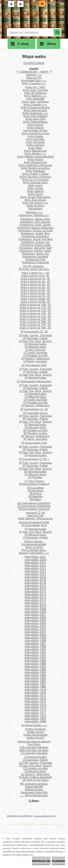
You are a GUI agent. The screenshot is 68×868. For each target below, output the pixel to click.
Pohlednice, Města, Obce (35, 219)
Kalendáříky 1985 (35, 672)
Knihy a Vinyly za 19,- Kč (35, 278)
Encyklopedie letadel (34, 544)
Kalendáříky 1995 (35, 649)
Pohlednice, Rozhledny (35, 236)
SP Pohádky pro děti (35, 430)
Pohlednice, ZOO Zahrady (35, 222)
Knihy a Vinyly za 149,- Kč (35, 316)
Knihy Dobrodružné (35, 110)
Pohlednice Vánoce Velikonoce (35, 228)
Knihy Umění (35, 188)
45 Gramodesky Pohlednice (34, 503)
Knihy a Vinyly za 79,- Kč (35, 296)
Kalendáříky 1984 (35, 675)
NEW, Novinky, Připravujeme (35, 518)
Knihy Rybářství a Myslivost (35, 165)
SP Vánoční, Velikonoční (35, 436)
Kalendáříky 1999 (35, 638)
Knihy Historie (35, 128)
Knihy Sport (35, 185)
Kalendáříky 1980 (35, 687)
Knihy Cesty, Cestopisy (35, 102)
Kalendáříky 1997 (35, 643)
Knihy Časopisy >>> (35, 104)
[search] (57, 33)
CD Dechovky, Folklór (35, 760)
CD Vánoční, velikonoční (35, 774)
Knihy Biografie (35, 99)
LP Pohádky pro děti (35, 355)
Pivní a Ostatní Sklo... (34, 550)
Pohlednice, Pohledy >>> (34, 215)
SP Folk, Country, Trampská (35, 416)
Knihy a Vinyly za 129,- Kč (35, 310)
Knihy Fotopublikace (35, 122)
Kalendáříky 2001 (35, 632)
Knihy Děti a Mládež (35, 116)
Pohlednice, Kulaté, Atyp (35, 233)
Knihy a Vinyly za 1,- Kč (35, 273)
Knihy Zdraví (35, 194)
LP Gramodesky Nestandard (34, 381)
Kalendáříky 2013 (35, 597)
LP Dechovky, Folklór (35, 338)
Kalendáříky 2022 (35, 571)
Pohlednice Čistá (35, 259)
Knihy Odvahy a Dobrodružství (35, 156)
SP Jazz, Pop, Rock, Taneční (35, 422)
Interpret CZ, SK (35, 513)
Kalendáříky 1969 (35, 718)
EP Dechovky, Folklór (35, 466)
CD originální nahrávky (34, 753)
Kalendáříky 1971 (35, 713)
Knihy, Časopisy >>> (34, 83)
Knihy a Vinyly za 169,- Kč (35, 322)
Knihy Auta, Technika (35, 90)
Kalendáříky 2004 (35, 623)
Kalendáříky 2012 (35, 600)
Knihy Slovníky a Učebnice (35, 177)
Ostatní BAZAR (34, 787)
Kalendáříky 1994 (35, 652)
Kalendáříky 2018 (35, 583)
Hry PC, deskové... (34, 266)
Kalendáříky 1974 (35, 704)
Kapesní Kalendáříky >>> (34, 553)
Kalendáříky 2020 (35, 577)
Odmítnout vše (41, 861)
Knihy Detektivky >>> (35, 113)
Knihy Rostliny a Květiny (35, 168)
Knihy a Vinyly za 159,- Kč (35, 319)
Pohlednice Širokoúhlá (35, 262)
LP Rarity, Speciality (35, 361)
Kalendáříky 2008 (35, 612)
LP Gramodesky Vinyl (34, 525)
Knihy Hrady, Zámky (35, 130)
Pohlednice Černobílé (35, 256)
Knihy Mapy (35, 148)
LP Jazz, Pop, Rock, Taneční (35, 341)
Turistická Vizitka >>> (34, 725)
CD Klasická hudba (35, 757)
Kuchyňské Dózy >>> (34, 80)
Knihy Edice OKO (35, 119)
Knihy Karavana (35, 142)
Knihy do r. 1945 (35, 87)
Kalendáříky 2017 (35, 586)
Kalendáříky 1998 (35, 640)
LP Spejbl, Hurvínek (35, 353)
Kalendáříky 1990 (35, 661)
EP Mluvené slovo (35, 474)
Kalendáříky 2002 (35, 629)
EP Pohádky (35, 477)
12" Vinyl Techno (34, 481)
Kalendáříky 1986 (35, 664)
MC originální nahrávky (34, 784)
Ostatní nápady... (34, 541)
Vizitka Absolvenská (35, 735)
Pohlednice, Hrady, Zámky (35, 225)
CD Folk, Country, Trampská (35, 763)
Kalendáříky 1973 (35, 707)
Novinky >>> (34, 75)
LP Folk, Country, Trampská (35, 335)
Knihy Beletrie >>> (35, 96)
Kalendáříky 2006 (35, 617)
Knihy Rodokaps (35, 171)
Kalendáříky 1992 (35, 658)
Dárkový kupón (34, 789)
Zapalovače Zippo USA (34, 792)
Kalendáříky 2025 (35, 562)
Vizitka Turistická (35, 729)
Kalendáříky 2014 (35, 594)
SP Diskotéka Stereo (35, 413)
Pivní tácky (34, 744)
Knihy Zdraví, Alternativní (35, 197)
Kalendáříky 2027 (35, 557)
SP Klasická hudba (35, 424)
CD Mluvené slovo (35, 771)
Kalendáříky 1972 (35, 710)
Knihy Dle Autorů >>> (35, 203)
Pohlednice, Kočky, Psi (35, 254)
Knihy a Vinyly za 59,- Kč (35, 290)
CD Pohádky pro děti (35, 768)
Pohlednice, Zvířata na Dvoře (35, 230)
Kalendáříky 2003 (35, 626)
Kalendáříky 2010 (35, 606)
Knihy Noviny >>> (35, 154)
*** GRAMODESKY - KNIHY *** (34, 72)
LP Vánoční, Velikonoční (35, 358)
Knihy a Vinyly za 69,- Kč (35, 293)
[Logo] (32, 18)
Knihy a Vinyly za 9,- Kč (35, 276)
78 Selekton (35, 496)
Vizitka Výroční (35, 738)
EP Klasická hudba (35, 471)
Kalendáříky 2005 (35, 620)
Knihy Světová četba (35, 182)
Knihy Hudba (35, 136)
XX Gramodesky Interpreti (34, 509)
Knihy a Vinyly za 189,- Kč (35, 328)
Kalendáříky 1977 (35, 695)
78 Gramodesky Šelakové (34, 484)
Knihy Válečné (35, 191)
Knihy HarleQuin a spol (35, 133)
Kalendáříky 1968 (35, 721)
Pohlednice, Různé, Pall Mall (35, 239)
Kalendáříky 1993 (35, 655)
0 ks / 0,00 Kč (53, 2)
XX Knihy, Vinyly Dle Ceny (34, 269)
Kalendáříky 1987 (35, 666)
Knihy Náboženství (35, 151)
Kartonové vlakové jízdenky (34, 741)
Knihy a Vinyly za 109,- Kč (35, 305)
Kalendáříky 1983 (35, 678)
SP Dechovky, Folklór (35, 419)
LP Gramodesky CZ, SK (34, 331)
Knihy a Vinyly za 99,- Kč (35, 302)
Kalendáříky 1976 (35, 698)
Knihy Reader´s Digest (35, 174)
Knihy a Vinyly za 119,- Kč (35, 307)
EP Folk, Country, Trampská (35, 463)
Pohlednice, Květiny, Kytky (35, 251)
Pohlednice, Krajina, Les (35, 242)
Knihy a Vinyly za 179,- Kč (35, 325)
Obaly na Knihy (34, 547)
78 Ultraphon (35, 491)
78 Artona (35, 493)
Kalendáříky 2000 (35, 635)
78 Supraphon (35, 488)
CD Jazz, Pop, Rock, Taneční (35, 765)
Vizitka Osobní (35, 732)
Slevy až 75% (34, 77)
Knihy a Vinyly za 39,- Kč (35, 284)
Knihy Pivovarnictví (35, 162)
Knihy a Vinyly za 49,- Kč (35, 287)
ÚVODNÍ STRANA (34, 63)
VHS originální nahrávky (34, 747)
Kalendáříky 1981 (35, 684)
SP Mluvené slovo (35, 427)
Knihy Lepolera (35, 145)
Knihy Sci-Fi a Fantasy (35, 180)
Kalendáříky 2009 (35, 609)
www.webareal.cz (45, 816)
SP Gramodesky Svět (34, 443)
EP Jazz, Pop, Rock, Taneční (35, 468)
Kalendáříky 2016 (35, 588)
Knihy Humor (35, 125)
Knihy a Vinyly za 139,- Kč (35, 313)
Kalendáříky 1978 (35, 692)
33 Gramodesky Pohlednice (34, 506)
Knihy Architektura (35, 93)
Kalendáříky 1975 (35, 701)
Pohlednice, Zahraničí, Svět (35, 248)
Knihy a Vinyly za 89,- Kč (35, 299)
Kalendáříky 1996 (35, 646)
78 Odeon (35, 499)
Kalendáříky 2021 (35, 574)
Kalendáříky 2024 (35, 565)
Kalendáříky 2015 (35, 591)
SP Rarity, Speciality (35, 439)
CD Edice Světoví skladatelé (35, 777)
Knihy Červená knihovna (35, 107)
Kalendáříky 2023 (35, 568)
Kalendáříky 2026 (35, 560)
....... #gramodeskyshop (34, 795)
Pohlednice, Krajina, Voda (35, 245)
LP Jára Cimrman (35, 350)
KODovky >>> (34, 212)
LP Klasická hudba (35, 344)
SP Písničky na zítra (35, 433)
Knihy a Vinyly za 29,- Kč (35, 281)
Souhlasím (58, 861)
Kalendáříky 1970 (35, 716)
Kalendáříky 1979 (35, 690)
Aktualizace (35, 208)
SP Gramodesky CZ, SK (34, 409)
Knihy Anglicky (35, 206)
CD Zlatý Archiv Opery (35, 780)
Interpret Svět (35, 515)
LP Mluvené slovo (35, 347)
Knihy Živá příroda (35, 200)
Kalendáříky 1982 (35, 681)
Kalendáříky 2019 (35, 580)
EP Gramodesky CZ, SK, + (34, 459)
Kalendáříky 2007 (35, 614)
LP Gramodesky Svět (34, 365)
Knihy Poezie (35, 159)
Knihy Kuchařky (35, 139)
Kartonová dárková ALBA (34, 522)
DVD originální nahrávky (34, 750)
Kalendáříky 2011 (35, 603)
